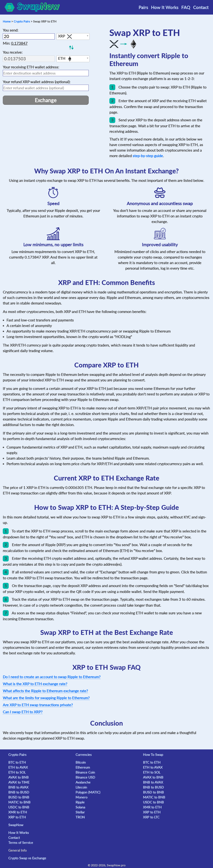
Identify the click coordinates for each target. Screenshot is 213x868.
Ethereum (83, 767)
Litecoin (81, 787)
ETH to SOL (17, 772)
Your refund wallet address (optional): (37, 82)
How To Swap (153, 755)
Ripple (80, 802)
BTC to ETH (17, 762)
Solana (80, 807)
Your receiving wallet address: (31, 67)
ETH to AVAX (18, 767)
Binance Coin (85, 772)
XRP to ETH (17, 817)
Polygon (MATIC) (88, 792)
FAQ (186, 7)
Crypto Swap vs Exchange (27, 858)
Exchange (46, 100)
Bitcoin (81, 762)
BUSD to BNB (19, 797)
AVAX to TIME (19, 782)
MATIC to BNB (19, 802)
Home (7, 21)
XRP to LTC (151, 817)
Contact (201, 7)
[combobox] (73, 37)
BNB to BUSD (19, 792)
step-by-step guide (148, 156)
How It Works (165, 7)
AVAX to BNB (18, 777)
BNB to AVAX (18, 787)
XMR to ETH (18, 812)
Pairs (143, 7)
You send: (11, 30)
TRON (80, 817)
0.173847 (19, 43)
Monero (81, 797)
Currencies (84, 755)
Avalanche (83, 782)
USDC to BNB (19, 807)
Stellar (80, 812)
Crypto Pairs (22, 21)
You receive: (13, 52)
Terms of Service (21, 843)
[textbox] (73, 37)
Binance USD (85, 777)
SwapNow (16, 825)
